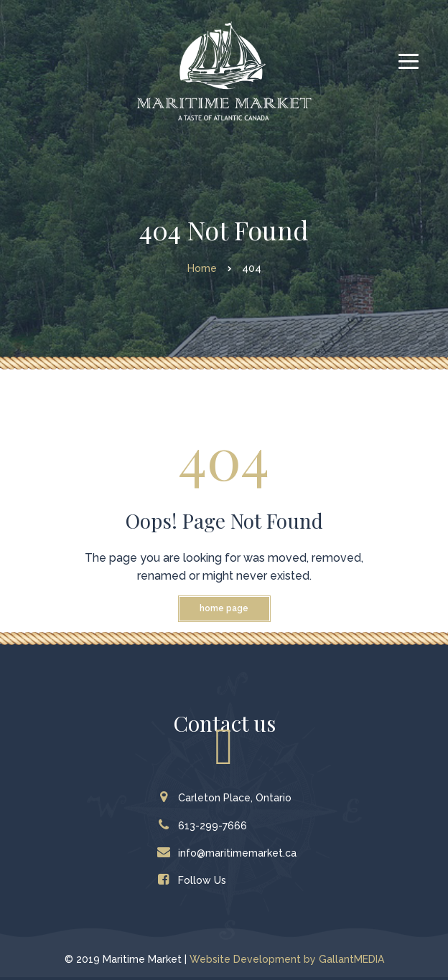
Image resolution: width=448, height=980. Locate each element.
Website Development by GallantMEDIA (287, 959)
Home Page (224, 608)
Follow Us (195, 880)
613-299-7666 (205, 826)
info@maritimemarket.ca (230, 853)
